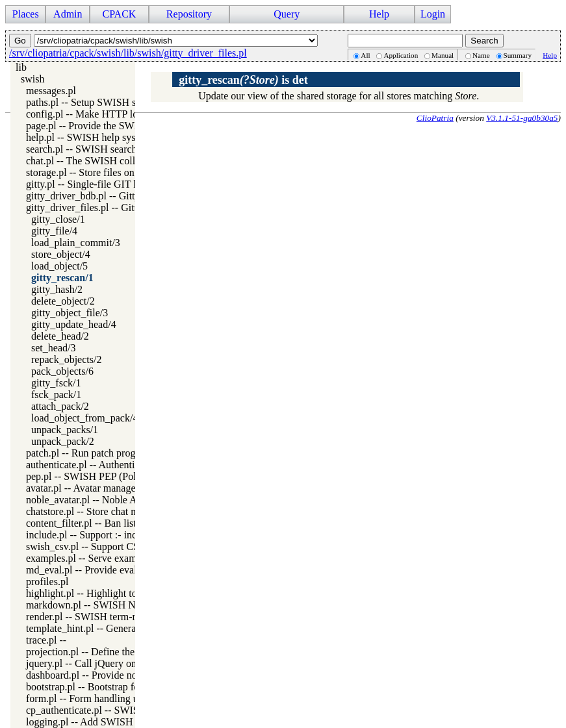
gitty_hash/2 (57, 289)
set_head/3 (53, 348)
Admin (68, 14)
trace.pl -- (46, 640)
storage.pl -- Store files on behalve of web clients (128, 172)
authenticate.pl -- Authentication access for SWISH (133, 465)
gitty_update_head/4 (74, 324)
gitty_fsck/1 (56, 383)
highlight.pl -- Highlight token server (103, 593)
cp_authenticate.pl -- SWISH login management (126, 710)
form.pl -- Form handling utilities (95, 698)
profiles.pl (47, 582)
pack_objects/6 (62, 371)
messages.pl (51, 91)
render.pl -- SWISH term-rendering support (116, 617)
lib (21, 67)
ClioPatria (435, 118)
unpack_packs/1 (65, 430)
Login (433, 14)
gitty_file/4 (54, 231)
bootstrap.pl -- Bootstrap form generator (109, 687)
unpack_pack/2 (63, 441)
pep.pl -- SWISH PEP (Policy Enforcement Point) (130, 476)
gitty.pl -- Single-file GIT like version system (120, 184)
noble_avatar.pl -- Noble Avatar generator (112, 500)
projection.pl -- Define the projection (103, 652)
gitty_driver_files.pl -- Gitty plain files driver (120, 207)
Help (379, 14)
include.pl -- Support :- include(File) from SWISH (131, 535)
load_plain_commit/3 (76, 243)
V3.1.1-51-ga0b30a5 (522, 118)
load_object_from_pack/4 (84, 418)
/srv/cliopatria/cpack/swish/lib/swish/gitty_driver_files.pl (128, 53)
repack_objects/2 (66, 359)
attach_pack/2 (60, 406)
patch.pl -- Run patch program (89, 453)
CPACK (119, 14)
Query (287, 14)
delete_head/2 (60, 336)
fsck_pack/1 (56, 395)
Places (26, 14)
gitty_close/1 (58, 219)
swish (32, 79)
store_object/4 (61, 254)
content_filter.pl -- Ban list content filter (109, 523)
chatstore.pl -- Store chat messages (98, 511)
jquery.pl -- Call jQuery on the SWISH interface (126, 663)
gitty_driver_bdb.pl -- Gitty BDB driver (109, 196)
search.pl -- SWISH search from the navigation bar (132, 149)
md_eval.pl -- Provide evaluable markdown (116, 570)
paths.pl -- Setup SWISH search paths (105, 102)
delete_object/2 (63, 301)
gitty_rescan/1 (62, 278)
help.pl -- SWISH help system (88, 137)
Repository (189, 14)
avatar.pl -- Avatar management (91, 488)
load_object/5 (59, 266)
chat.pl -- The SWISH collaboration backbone (122, 161)
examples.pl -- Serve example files (98, 558)
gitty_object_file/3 (70, 313)
